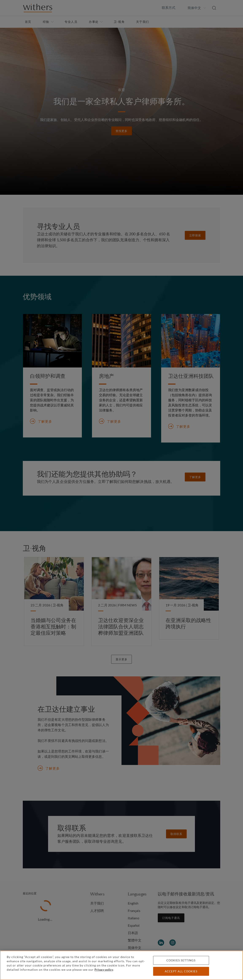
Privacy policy (104, 970)
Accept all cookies (181, 971)
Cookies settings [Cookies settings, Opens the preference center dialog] (181, 960)
